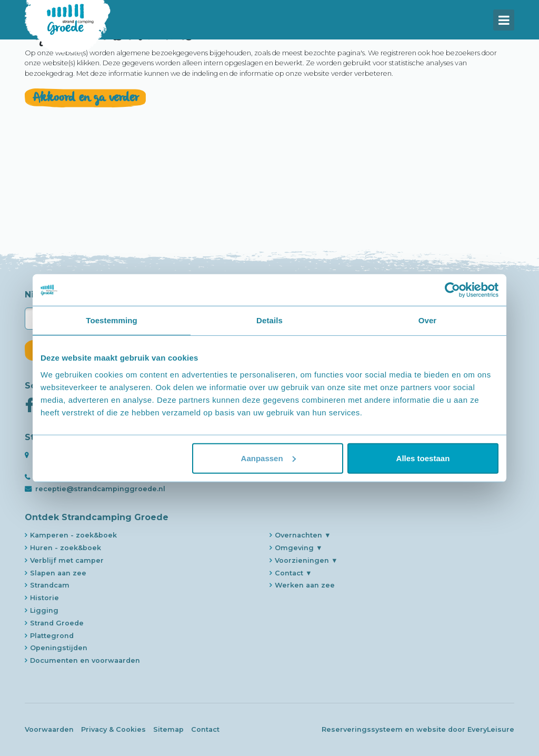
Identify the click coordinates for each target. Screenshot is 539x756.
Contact (205, 729)
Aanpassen (268, 458)
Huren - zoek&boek (66, 548)
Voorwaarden (49, 729)
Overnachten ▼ (303, 535)
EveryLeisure (491, 729)
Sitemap (168, 729)
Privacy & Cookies (113, 729)
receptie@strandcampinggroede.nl (100, 489)
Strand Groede (57, 623)
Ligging (44, 610)
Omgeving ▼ (299, 548)
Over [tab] (428, 320)
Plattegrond (52, 636)
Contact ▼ (293, 573)
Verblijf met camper (67, 560)
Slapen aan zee (58, 573)
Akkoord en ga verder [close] (86, 135)
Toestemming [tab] (112, 320)
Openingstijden (59, 648)
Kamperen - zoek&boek (73, 535)
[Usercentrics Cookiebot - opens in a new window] (452, 290)
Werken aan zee (305, 585)
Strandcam (50, 585)
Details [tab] (269, 320)
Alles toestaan (423, 458)
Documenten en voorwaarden (85, 660)
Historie (44, 598)
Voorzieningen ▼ (306, 560)
